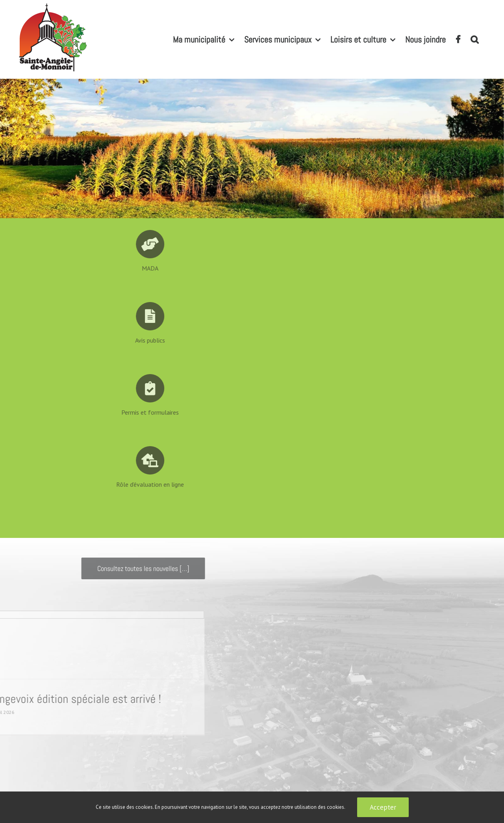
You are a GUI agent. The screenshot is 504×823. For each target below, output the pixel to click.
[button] (474, 39)
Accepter (383, 807)
